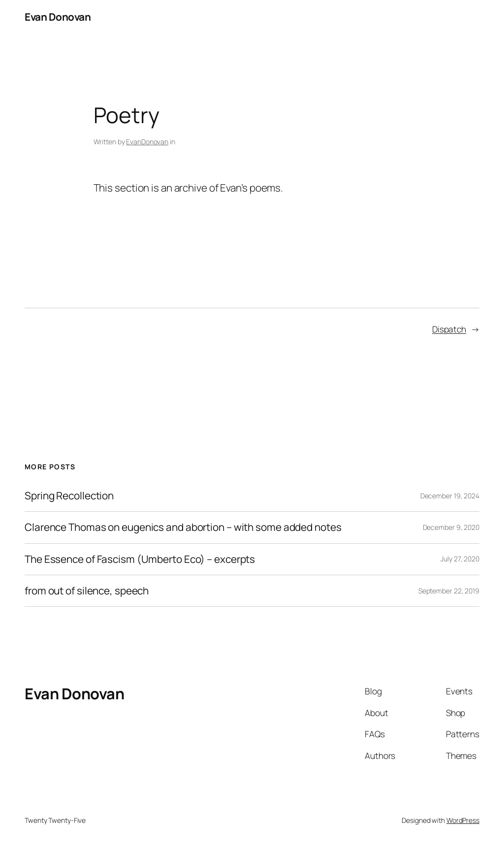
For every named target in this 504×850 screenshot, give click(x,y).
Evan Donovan (58, 17)
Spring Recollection (69, 496)
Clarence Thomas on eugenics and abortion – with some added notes (183, 527)
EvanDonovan (147, 142)
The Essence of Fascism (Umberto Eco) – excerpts (140, 559)
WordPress (463, 820)
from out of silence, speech (87, 591)
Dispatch (449, 329)
